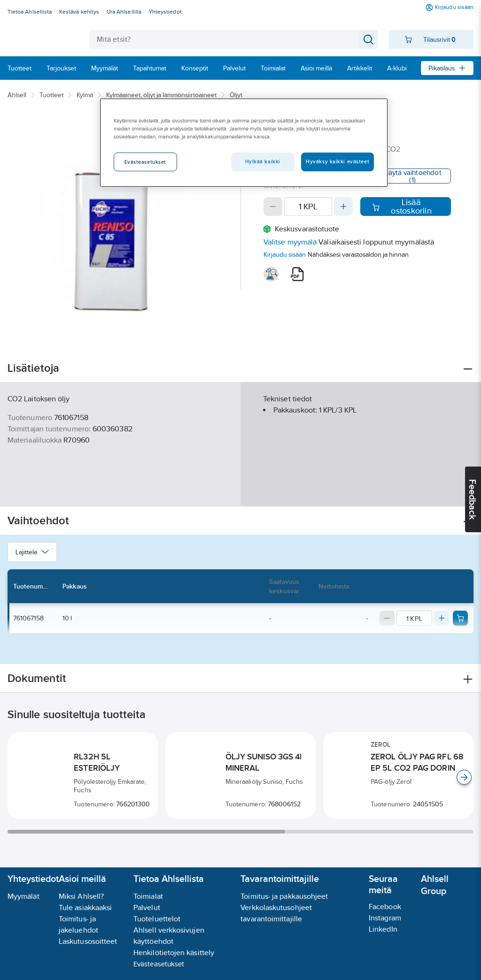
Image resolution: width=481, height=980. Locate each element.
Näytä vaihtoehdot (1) (413, 176)
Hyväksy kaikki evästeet (337, 161)
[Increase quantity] (343, 207)
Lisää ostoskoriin (402, 207)
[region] (244, 143)
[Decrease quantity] (273, 207)
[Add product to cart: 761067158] (460, 618)
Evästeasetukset (159, 964)
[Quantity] (308, 207)
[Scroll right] (464, 777)
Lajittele (32, 552)
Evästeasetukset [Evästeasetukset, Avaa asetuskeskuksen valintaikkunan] (146, 162)
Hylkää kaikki (263, 161)
